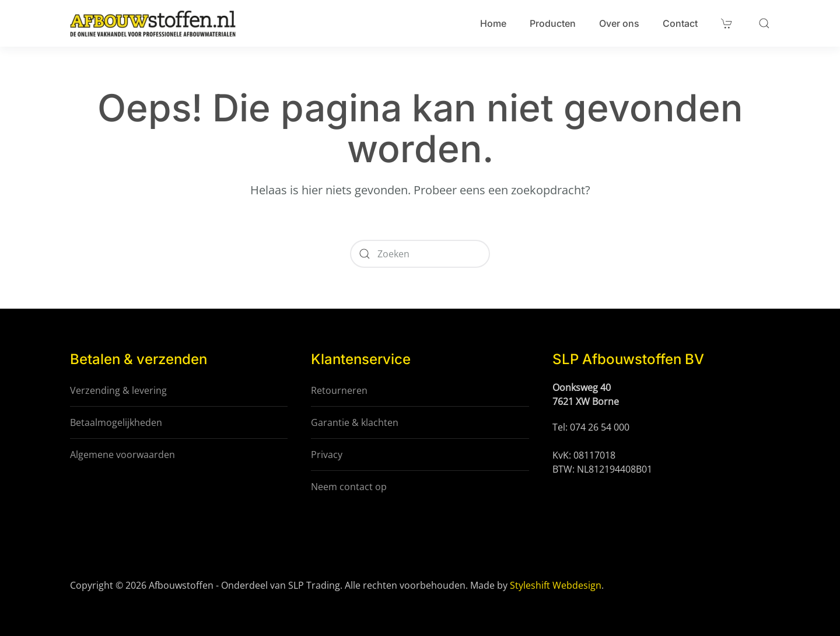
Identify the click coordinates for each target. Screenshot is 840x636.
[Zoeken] (420, 254)
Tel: (561, 427)
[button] (764, 23)
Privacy (327, 455)
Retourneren (339, 390)
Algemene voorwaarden (123, 455)
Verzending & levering (118, 390)
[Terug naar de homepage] (153, 23)
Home (493, 23)
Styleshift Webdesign (556, 585)
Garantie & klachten (355, 422)
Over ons (619, 23)
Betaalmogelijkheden (116, 422)
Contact (680, 23)
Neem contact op (349, 487)
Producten (553, 23)
